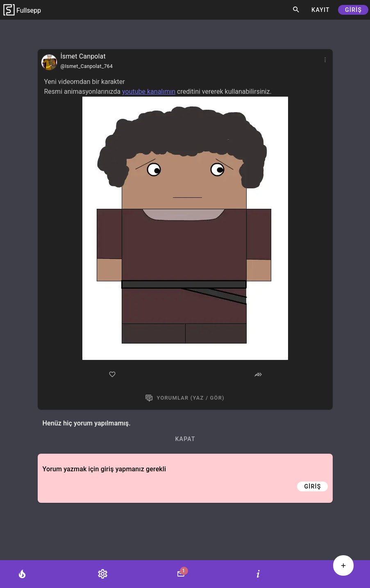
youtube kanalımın (149, 92)
